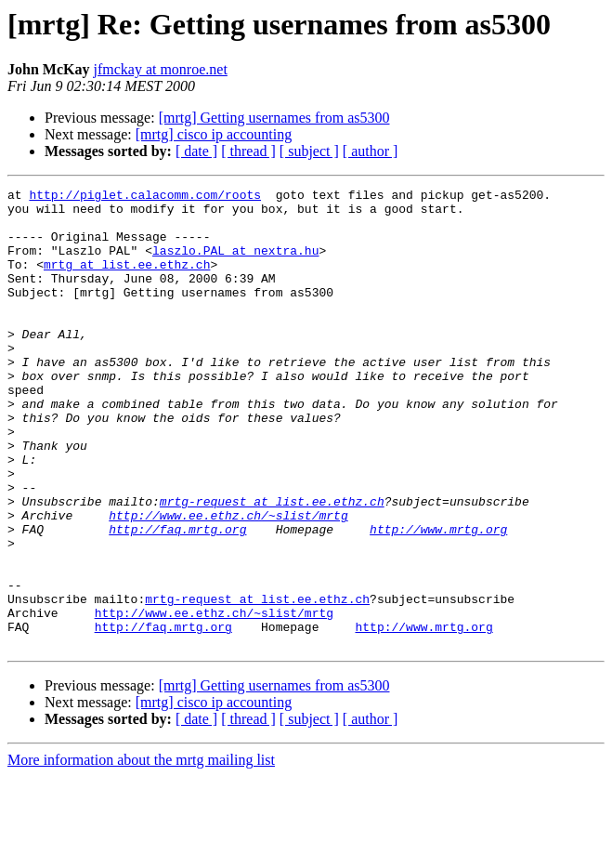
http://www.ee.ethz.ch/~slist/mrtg (228, 582)
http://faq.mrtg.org (177, 598)
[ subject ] (309, 151)
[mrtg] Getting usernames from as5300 (274, 118)
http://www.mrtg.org (438, 598)
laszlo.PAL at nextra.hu (235, 264)
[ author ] (371, 151)
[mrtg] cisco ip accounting (214, 134)
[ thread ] (248, 151)
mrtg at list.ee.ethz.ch (127, 281)
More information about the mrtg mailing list (141, 852)
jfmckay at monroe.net (160, 69)
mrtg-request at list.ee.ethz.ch (272, 565)
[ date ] (196, 151)
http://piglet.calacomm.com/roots (145, 197)
